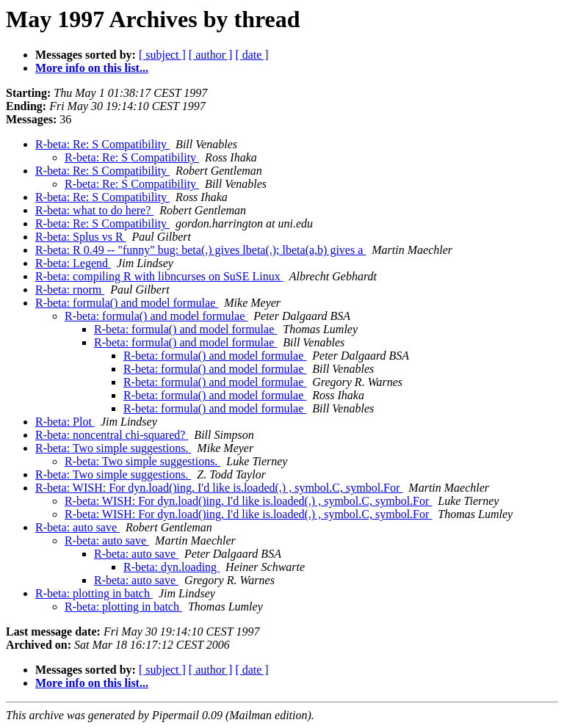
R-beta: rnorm (70, 290)
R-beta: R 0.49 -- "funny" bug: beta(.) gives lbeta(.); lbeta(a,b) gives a (200, 250)
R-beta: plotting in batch (94, 593)
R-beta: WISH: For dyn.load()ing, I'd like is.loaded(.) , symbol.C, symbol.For (219, 488)
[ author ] (211, 55)
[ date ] (252, 55)
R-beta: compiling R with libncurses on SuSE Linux (159, 276)
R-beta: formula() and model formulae (127, 303)
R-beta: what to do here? (94, 210)
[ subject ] (162, 55)
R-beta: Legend (73, 263)
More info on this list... (92, 68)
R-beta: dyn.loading (171, 567)
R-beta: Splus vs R (81, 237)
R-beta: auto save (77, 527)
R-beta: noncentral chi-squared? (112, 435)
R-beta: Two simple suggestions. (113, 448)
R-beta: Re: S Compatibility (102, 144)
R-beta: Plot (65, 422)
